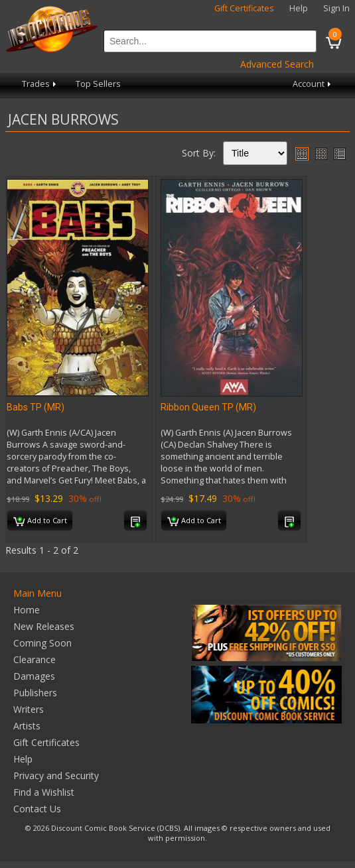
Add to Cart (40, 521)
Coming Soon (42, 643)
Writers (29, 709)
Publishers (35, 693)
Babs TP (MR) (35, 407)
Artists (27, 726)
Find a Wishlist (44, 792)
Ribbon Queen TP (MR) (208, 407)
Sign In (336, 8)
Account (313, 84)
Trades (40, 84)
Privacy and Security (56, 775)
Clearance (35, 659)
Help (299, 8)
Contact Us (37, 809)
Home (27, 610)
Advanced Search (277, 64)
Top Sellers (98, 84)
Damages (34, 676)
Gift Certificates (244, 8)
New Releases (44, 626)
